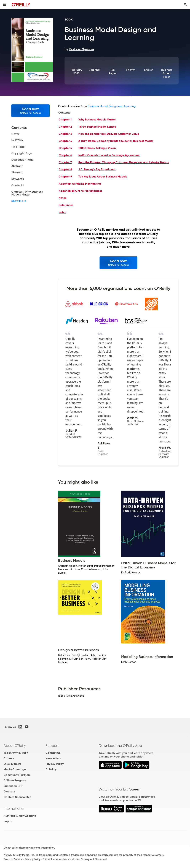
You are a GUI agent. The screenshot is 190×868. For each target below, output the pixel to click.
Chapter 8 (65, 169)
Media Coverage (15, 769)
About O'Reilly (15, 746)
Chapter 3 (65, 134)
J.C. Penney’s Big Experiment (97, 169)
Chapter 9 (65, 177)
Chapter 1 (65, 119)
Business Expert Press (167, 73)
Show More (19, 201)
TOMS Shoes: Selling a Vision (97, 148)
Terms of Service (13, 859)
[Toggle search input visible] (185, 5)
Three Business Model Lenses (97, 127)
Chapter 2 (65, 127)
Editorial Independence (56, 859)
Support (52, 746)
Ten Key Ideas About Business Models (103, 177)
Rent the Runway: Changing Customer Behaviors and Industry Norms (124, 162)
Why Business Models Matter (97, 119)
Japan (8, 821)
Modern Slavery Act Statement (89, 859)
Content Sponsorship (17, 797)
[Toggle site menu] (5, 5)
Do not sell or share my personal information (29, 848)
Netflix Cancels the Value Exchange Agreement (109, 155)
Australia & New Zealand (20, 816)
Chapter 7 (65, 162)
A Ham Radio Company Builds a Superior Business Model (116, 141)
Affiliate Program (15, 780)
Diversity (9, 791)
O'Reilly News (12, 764)
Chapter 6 (65, 155)
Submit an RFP (13, 786)
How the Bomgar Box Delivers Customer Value (109, 134)
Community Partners (17, 775)
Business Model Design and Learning (112, 106)
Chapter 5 (65, 148)
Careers (9, 758)
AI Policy (51, 769)
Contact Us (53, 753)
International (14, 808)
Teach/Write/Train (16, 753)
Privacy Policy (55, 764)
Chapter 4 (65, 141)
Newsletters (53, 758)
